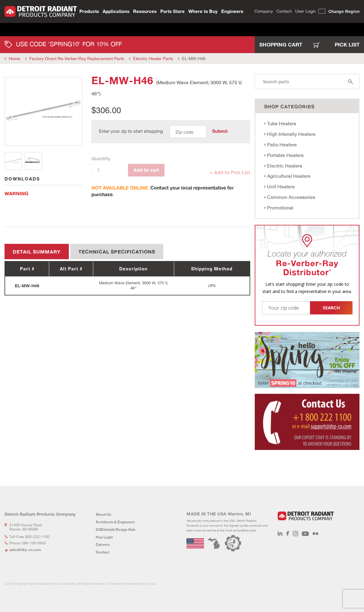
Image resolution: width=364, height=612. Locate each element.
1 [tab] (13, 161)
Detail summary (37, 252)
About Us (103, 514)
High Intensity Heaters (291, 134)
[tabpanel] (43, 111)
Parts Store (172, 11)
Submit (220, 131)
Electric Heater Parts (153, 59)
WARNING (16, 193)
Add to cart (146, 170)
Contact (284, 11)
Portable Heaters (285, 155)
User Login (306, 11)
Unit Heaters (281, 186)
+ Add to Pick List (230, 172)
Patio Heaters (282, 145)
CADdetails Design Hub (115, 529)
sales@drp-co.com (25, 550)
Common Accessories (291, 197)
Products (89, 11)
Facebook (288, 534)
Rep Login (104, 537)
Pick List (347, 45)
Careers (103, 545)
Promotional (280, 208)
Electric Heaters (285, 166)
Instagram (295, 534)
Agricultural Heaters (289, 176)
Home (14, 59)
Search (249, 11)
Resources (145, 11)
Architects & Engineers (115, 522)
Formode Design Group (140, 584)
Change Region (344, 11)
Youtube (305, 534)
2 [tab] (33, 161)
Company (264, 11)
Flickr (315, 534)
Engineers (232, 11)
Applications (116, 11)
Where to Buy (203, 11)
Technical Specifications (117, 252)
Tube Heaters (282, 123)
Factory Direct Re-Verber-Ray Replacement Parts (77, 59)
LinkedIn (280, 534)
